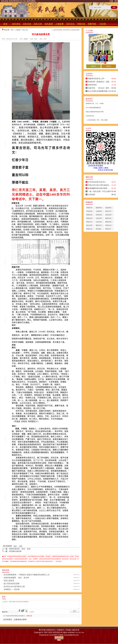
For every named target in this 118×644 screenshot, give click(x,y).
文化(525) (89, 211)
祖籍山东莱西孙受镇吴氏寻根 (95, 112)
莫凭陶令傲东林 (15, 551)
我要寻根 (92, 24)
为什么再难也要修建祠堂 (93, 108)
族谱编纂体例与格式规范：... (99, 188)
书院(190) (89, 218)
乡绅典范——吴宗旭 (12, 589)
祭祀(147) (89, 222)
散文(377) (108, 211)
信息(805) (108, 208)
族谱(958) (99, 208)
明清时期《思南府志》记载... (99, 82)
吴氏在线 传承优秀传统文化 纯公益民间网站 (18, 1)
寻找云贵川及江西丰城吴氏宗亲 (100, 185)
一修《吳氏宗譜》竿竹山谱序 (99, 191)
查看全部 (29, 616)
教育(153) (108, 218)
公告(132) (99, 222)
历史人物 (25, 30)
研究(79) (108, 229)
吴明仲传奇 (92, 85)
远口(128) (89, 225)
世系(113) (89, 229)
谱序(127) (99, 225)
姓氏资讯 (16, 24)
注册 (111, 1)
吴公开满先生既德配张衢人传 (99, 91)
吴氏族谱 (49, 24)
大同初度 (91, 195)
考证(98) (98, 229)
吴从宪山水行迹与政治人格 (14, 586)
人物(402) (99, 211)
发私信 (109, 66)
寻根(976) (89, 208)
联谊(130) (108, 222)
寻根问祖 (81, 24)
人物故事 (59, 24)
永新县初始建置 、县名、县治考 (16, 578)
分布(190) (99, 218)
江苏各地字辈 (90, 116)
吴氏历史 (27, 24)
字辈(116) (108, 225)
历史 (15, 546)
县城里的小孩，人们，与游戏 (95, 103)
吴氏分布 (38, 24)
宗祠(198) (99, 215)
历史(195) (108, 215)
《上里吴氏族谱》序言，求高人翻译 (97, 120)
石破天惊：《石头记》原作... (99, 88)
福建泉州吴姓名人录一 (97, 79)
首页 (5, 24)
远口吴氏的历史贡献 (12, 584)
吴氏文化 (70, 24)
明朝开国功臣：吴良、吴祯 (20, 549)
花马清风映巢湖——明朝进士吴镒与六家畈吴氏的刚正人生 (27, 575)
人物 (21, 546)
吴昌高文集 (101, 62)
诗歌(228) (89, 215)
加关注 (94, 66)
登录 (116, 1)
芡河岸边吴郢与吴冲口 (97, 182)
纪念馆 (103, 24)
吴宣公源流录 (9, 581)
